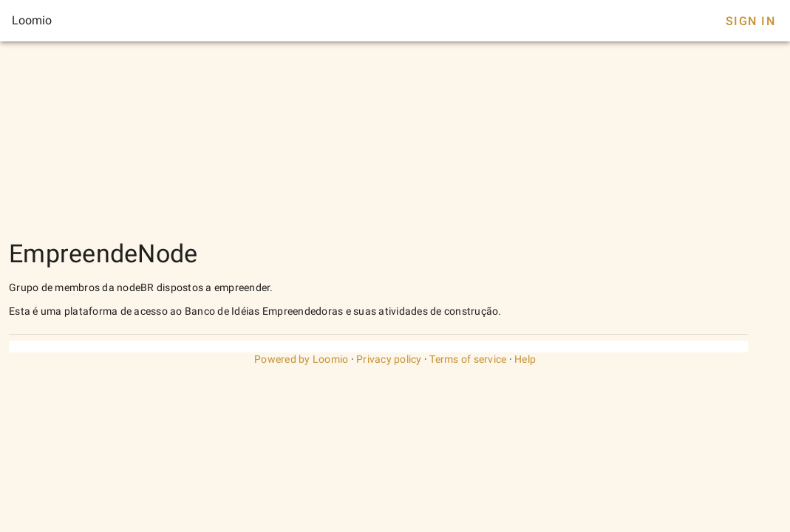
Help (525, 359)
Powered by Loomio (301, 359)
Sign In (750, 21)
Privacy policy (389, 359)
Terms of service (468, 359)
